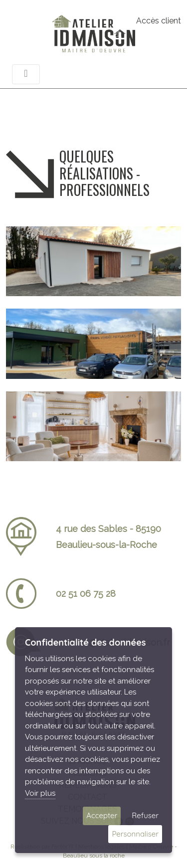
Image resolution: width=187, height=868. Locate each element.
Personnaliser (135, 834)
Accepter (102, 815)
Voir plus (40, 793)
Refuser (145, 815)
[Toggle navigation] (26, 74)
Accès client (159, 21)
